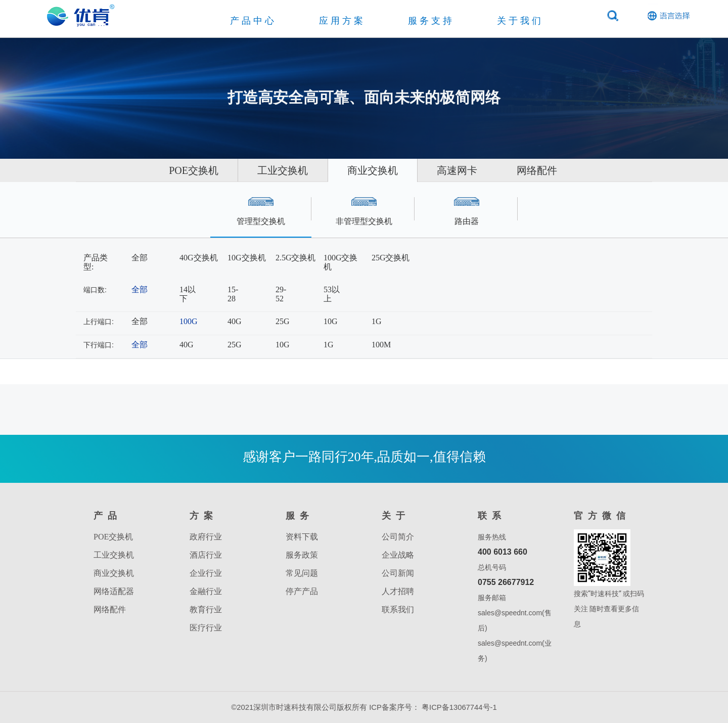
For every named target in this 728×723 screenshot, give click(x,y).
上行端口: (99, 322)
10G (331, 321)
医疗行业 (206, 628)
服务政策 (302, 555)
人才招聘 (398, 591)
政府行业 (206, 537)
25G (283, 321)
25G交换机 (391, 258)
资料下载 (302, 537)
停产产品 (302, 591)
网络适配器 (114, 591)
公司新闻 (398, 573)
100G (189, 321)
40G (235, 321)
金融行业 (206, 591)
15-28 (233, 294)
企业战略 (398, 555)
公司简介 (398, 537)
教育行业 (206, 609)
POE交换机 (170, 170)
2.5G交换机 (296, 258)
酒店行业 (206, 555)
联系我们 (398, 609)
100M (381, 345)
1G (377, 321)
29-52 (281, 294)
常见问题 (302, 573)
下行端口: (99, 345)
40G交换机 (199, 258)
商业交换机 (373, 170)
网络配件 (561, 170)
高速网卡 (469, 170)
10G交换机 (247, 258)
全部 (140, 258)
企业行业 (206, 573)
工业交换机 (271, 170)
